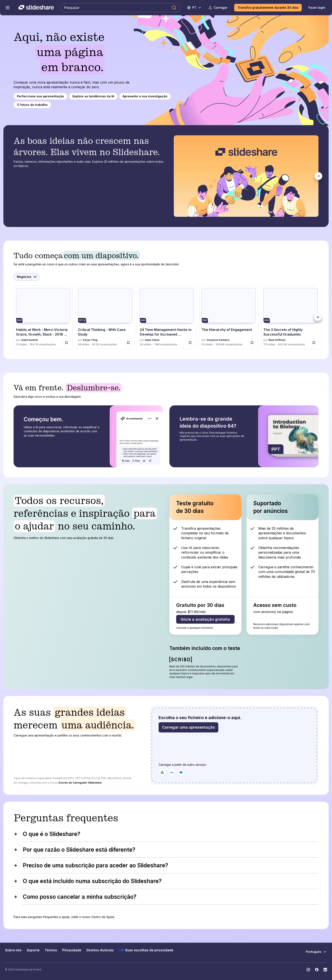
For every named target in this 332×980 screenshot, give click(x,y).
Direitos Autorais (100, 950)
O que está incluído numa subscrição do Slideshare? (88, 881)
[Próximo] (318, 176)
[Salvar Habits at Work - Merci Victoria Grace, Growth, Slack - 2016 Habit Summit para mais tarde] (66, 343)
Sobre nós (13, 950)
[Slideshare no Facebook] (317, 970)
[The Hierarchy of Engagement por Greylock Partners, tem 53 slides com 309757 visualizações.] (229, 317)
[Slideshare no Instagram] (308, 970)
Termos (51, 950)
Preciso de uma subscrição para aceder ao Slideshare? (91, 865)
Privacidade (72, 950)
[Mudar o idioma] (194, 8)
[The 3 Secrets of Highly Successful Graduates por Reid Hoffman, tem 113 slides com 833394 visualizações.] (290, 317)
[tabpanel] (246, 176)
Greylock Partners (218, 340)
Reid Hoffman (277, 340)
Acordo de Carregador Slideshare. (80, 783)
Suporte (33, 950)
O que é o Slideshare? (47, 834)
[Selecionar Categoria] (26, 277)
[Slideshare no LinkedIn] (325, 970)
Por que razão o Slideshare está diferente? (74, 850)
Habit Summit (29, 340)
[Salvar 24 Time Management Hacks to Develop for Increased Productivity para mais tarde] (190, 343)
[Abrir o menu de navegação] (8, 8)
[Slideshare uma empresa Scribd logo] (36, 8)
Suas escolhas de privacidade (146, 950)
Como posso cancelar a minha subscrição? (75, 897)
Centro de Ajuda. (103, 917)
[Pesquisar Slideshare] (120, 8)
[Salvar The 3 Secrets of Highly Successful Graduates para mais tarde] (314, 343)
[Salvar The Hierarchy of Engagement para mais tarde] (252, 343)
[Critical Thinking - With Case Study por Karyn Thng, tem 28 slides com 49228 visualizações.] (105, 317)
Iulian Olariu (152, 340)
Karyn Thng (90, 340)
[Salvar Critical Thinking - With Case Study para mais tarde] (128, 343)
